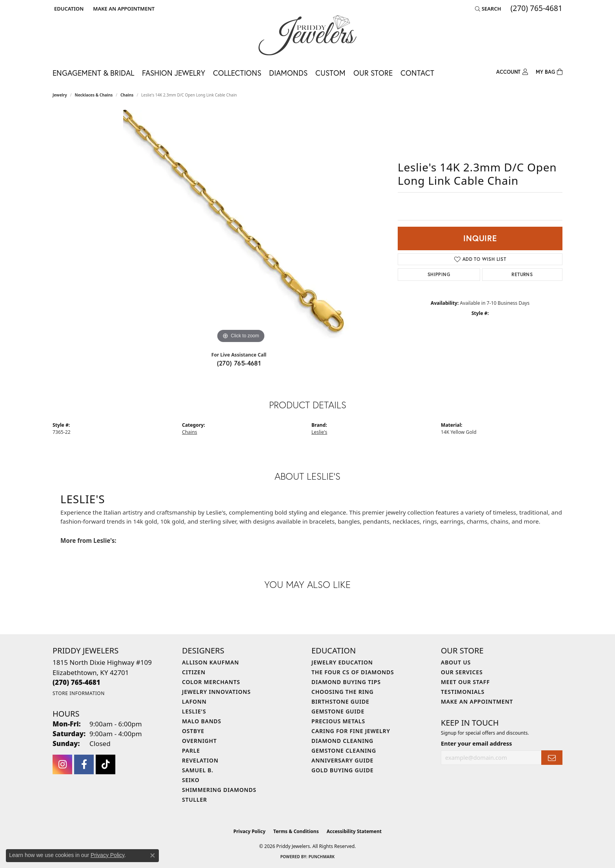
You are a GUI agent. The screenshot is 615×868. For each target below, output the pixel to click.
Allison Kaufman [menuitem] (210, 662)
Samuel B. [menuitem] (198, 770)
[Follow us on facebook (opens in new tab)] (84, 764)
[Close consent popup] (153, 855)
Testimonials (463, 692)
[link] (123, 9)
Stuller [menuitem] (195, 800)
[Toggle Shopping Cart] (549, 72)
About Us (456, 662)
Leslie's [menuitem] (194, 711)
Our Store (373, 73)
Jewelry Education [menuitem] (342, 662)
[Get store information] (79, 693)
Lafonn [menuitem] (194, 701)
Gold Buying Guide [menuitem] (342, 770)
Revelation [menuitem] (200, 760)
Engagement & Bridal (93, 73)
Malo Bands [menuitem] (202, 721)
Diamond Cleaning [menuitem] (342, 741)
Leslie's (319, 432)
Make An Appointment (477, 701)
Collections (237, 73)
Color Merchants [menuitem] (211, 682)
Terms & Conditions (296, 831)
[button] (68, 9)
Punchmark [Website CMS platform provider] (322, 857)
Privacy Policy (249, 831)
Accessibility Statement (354, 831)
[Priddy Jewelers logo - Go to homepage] (307, 35)
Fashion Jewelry (174, 73)
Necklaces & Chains (94, 95)
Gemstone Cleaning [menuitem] (344, 751)
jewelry (60, 95)
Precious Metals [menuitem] (338, 721)
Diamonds (288, 73)
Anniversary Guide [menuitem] (342, 760)
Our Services (462, 672)
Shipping (439, 274)
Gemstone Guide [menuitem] (338, 711)
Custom (330, 73)
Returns (522, 274)
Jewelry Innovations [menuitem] (216, 692)
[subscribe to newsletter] (552, 758)
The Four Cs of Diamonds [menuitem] (353, 672)
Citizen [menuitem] (194, 672)
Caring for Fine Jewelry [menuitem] (351, 731)
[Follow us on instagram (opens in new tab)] (62, 764)
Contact (417, 73)
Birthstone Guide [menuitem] (340, 701)
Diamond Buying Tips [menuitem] (346, 682)
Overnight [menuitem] (199, 741)
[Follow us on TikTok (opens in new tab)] (106, 764)
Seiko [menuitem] (191, 780)
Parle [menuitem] (191, 751)
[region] (241, 227)
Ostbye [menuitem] (193, 731)
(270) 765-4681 (239, 363)
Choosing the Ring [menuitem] (342, 692)
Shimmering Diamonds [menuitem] (219, 790)
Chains (127, 95)
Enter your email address (476, 743)
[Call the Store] (76, 682)
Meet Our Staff (465, 682)
